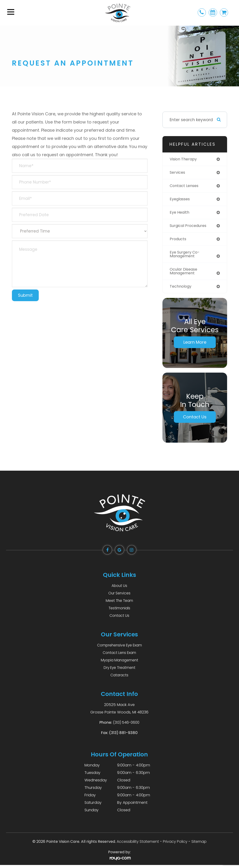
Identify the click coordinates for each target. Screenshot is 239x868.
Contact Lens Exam (119, 656)
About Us (119, 589)
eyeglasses (181, 200)
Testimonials (119, 611)
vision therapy (185, 159)
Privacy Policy (175, 845)
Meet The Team (119, 604)
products (179, 240)
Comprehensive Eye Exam (119, 648)
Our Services (119, 596)
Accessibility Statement (138, 845)
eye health (180, 213)
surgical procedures (190, 227)
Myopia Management (119, 663)
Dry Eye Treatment (119, 671)
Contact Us (195, 420)
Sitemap (199, 845)
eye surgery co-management (186, 256)
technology (182, 289)
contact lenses (185, 186)
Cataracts (119, 678)
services (178, 173)
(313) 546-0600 (126, 725)
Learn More (195, 345)
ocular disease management (185, 274)
